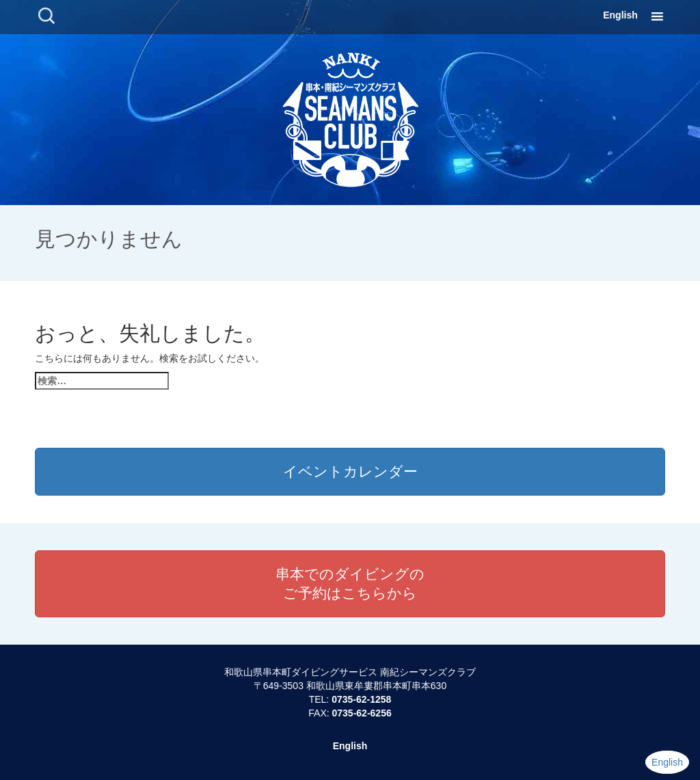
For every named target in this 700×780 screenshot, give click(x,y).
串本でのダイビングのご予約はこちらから (350, 583)
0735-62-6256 (362, 713)
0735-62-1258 (361, 699)
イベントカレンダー (350, 471)
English (620, 15)
